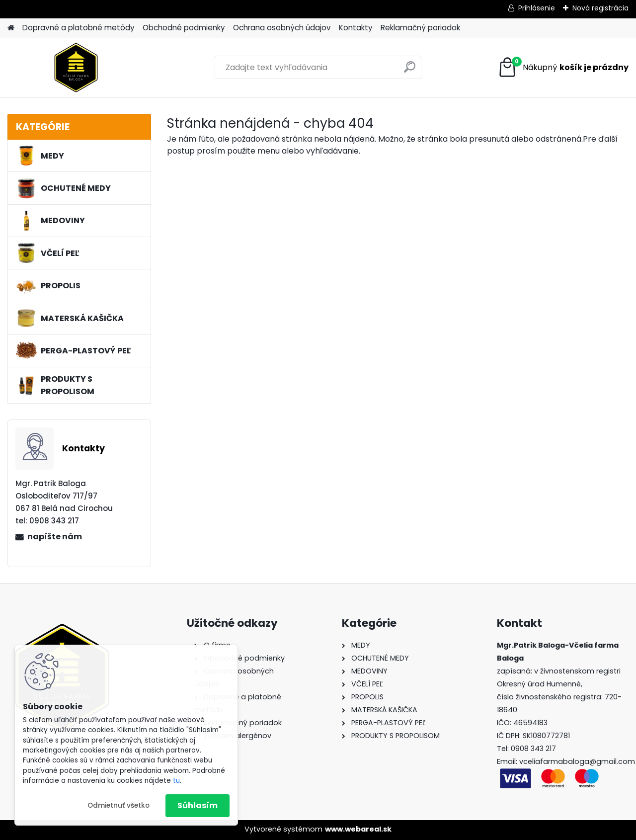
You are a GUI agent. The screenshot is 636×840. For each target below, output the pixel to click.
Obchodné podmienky (184, 28)
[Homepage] (11, 28)
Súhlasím (198, 805)
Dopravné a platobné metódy (79, 28)
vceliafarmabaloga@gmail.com (577, 761)
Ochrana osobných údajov (282, 28)
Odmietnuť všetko (119, 805)
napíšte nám (55, 537)
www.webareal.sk (358, 829)
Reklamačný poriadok (420, 28)
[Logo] (76, 68)
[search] (410, 71)
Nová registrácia (600, 8)
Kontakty (356, 28)
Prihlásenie (537, 8)
